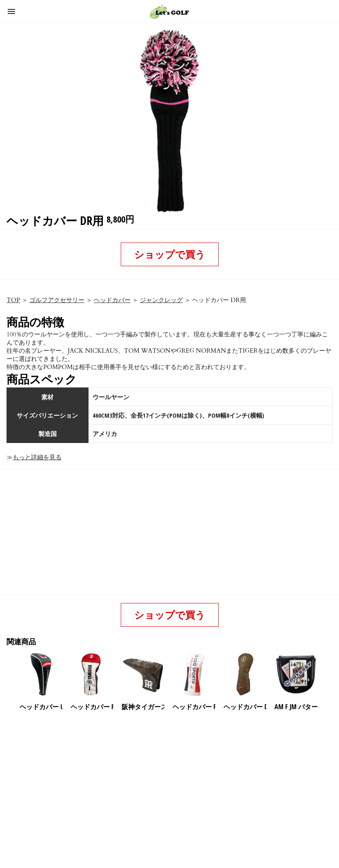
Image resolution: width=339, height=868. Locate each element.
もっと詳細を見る (37, 457)
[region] (168, 781)
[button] (11, 11)
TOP (13, 300)
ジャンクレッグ (161, 300)
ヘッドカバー (112, 300)
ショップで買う (170, 254)
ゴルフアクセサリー (57, 300)
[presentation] (326, 674)
